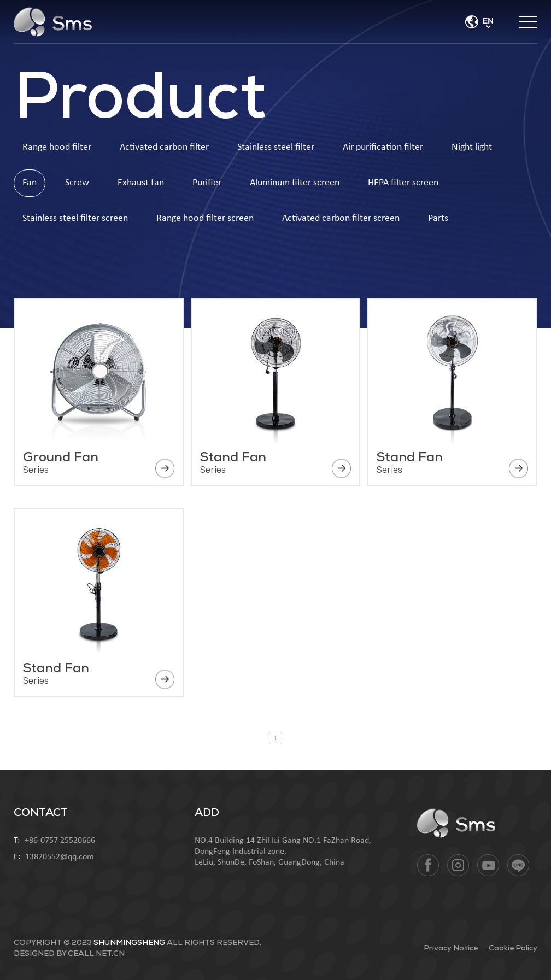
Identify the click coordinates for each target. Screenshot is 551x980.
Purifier (207, 183)
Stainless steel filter (276, 147)
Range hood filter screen (205, 218)
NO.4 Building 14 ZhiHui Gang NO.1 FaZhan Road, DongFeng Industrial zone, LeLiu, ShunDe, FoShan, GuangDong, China (283, 852)
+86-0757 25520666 (60, 841)
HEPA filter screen (403, 183)
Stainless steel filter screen (75, 218)
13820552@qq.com (60, 857)
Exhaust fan (141, 183)
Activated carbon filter (164, 147)
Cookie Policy (513, 949)
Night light (472, 147)
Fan (30, 183)
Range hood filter (57, 147)
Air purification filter (383, 147)
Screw (77, 183)
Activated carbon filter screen (341, 218)
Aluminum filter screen (295, 183)
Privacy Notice (451, 949)
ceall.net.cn (96, 954)
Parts (438, 218)
